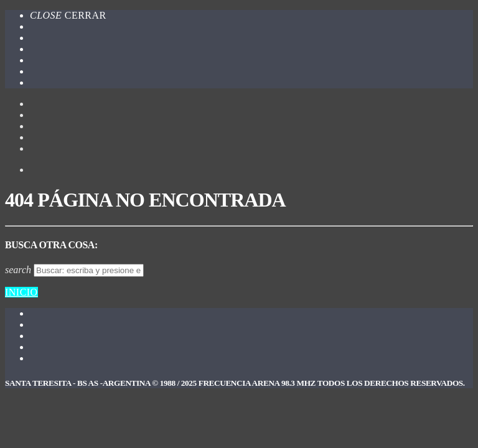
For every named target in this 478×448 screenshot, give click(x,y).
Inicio (21, 292)
